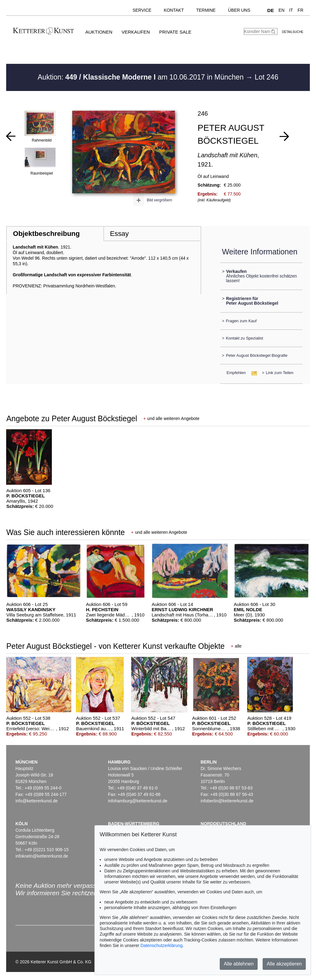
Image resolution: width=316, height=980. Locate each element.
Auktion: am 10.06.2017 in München (142, 77)
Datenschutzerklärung (161, 945)
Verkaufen (136, 32)
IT (291, 10)
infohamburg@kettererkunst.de (138, 801)
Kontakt (174, 10)
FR (300, 10)
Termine (206, 10)
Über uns (239, 10)
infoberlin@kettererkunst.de (227, 801)
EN (281, 10)
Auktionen (99, 32)
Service (142, 10)
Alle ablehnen (239, 964)
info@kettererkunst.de (37, 801)
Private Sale (175, 32)
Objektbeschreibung (46, 234)
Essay (119, 234)
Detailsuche (293, 32)
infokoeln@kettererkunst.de (42, 856)
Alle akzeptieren (284, 964)
